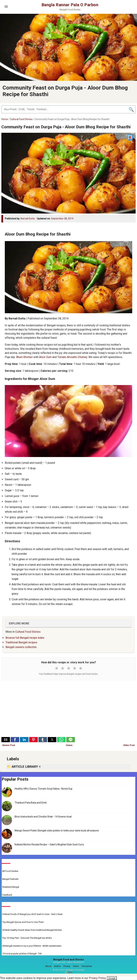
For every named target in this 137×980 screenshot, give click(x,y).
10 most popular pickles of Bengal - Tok (22, 954)
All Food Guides (10, 871)
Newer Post (9, 745)
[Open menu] (6, 7)
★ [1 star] (57, 668)
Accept (112, 978)
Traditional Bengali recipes (21, 642)
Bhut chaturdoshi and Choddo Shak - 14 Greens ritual (43, 817)
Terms (76, 966)
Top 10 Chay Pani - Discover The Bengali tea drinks (27, 938)
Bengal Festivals (10, 879)
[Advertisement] (68, 709)
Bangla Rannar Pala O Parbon (70, 5)
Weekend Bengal (11, 887)
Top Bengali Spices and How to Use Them (23, 922)
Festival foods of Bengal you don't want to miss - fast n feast (32, 914)
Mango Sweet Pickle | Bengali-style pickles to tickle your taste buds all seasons (57, 831)
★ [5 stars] (81, 668)
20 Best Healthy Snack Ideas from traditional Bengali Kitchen (32, 930)
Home (5, 119)
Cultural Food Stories (21, 119)
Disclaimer (87, 966)
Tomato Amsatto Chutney (72, 357)
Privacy (67, 966)
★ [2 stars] (63, 668)
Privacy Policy (97, 978)
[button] (6, 740)
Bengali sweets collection (21, 647)
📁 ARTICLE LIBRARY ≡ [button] (24, 767)
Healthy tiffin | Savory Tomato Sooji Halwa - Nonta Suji (43, 789)
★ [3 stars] (69, 668)
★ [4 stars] (75, 668)
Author (57, 966)
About (48, 966)
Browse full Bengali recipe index (25, 638)
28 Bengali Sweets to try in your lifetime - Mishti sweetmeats (32, 946)
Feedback (7, 895)
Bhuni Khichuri (24, 357)
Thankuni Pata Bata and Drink (31, 803)
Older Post (129, 745)
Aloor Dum (45, 357)
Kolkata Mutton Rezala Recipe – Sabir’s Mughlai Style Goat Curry (49, 844)
